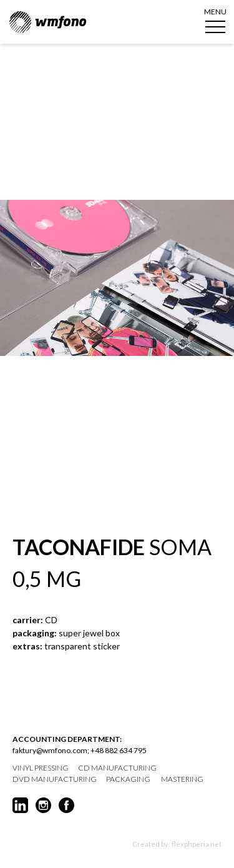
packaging (128, 779)
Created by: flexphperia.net (177, 844)
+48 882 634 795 (119, 750)
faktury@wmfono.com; (51, 750)
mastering (182, 779)
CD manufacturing (117, 768)
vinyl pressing (41, 768)
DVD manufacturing (55, 779)
